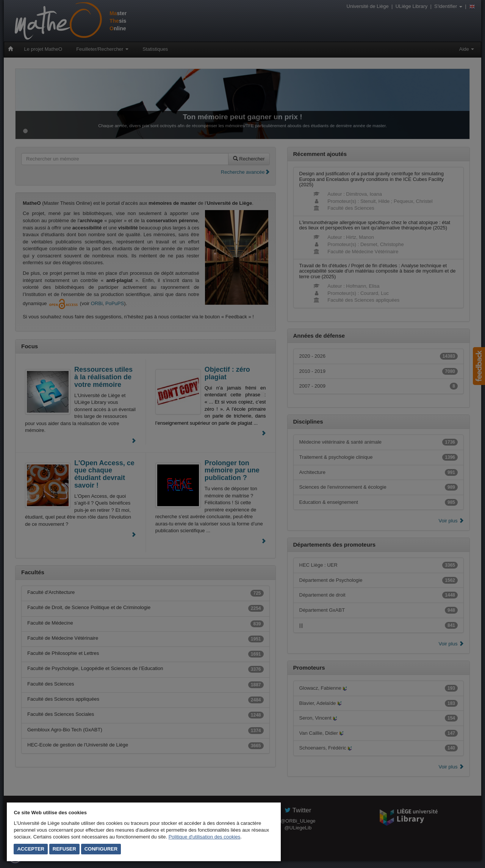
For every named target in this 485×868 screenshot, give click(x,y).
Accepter (31, 849)
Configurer (101, 849)
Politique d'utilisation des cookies (205, 837)
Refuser (64, 849)
